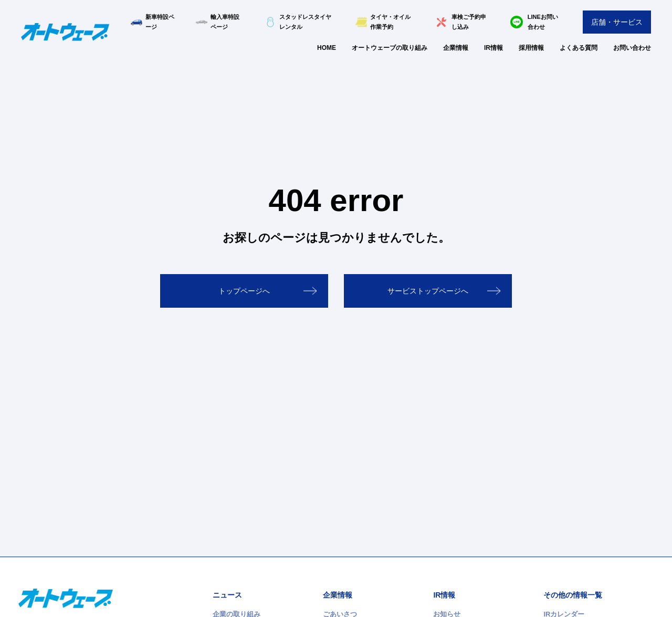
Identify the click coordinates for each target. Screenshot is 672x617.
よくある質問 (579, 48)
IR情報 (493, 48)
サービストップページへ (428, 291)
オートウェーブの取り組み (390, 48)
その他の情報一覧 (573, 595)
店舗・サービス (617, 22)
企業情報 (456, 48)
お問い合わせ (632, 48)
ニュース (227, 595)
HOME (327, 48)
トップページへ (244, 291)
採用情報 (531, 48)
